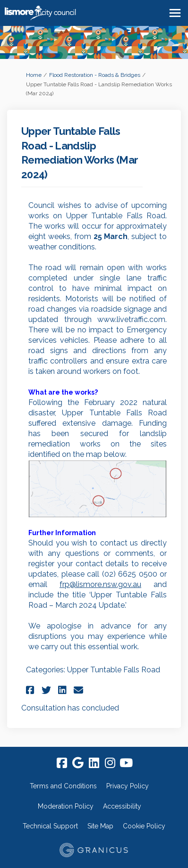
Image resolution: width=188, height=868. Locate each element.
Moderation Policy (66, 806)
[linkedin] (94, 763)
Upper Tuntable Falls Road (114, 670)
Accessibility (122, 806)
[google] (78, 763)
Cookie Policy (144, 826)
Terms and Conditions (63, 786)
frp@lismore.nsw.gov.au (100, 584)
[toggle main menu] (175, 13)
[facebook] (62, 763)
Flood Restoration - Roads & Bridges (95, 75)
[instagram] (110, 763)
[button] (31, 690)
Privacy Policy (128, 786)
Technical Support (50, 826)
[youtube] (126, 763)
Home (34, 75)
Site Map (100, 826)
